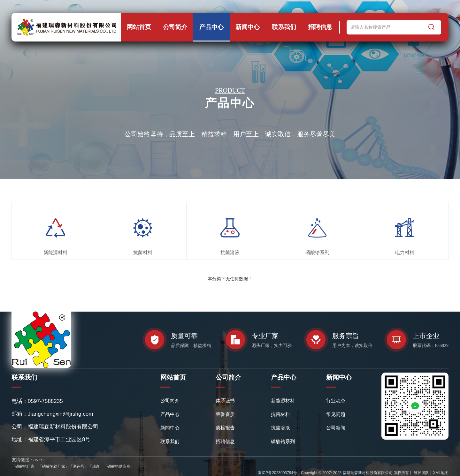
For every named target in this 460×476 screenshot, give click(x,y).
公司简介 (175, 27)
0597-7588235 (45, 401)
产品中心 (211, 27)
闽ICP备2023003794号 (277, 473)
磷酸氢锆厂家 (54, 466)
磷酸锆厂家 (25, 466)
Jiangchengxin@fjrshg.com (60, 414)
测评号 (79, 466)
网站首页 (139, 27)
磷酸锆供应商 (119, 466)
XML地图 (441, 473)
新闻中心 (248, 27)
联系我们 (284, 27)
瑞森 (96, 466)
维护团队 (421, 473)
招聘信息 (320, 27)
